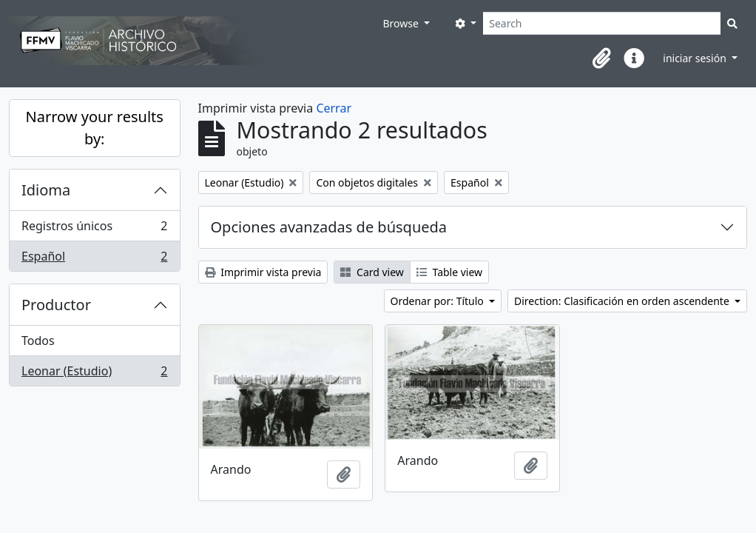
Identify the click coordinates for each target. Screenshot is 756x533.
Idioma (46, 190)
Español (94, 259)
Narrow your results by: (95, 128)
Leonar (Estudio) (94, 374)
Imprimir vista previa (263, 272)
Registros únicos (94, 229)
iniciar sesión (696, 58)
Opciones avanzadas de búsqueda (329, 227)
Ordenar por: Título (439, 301)
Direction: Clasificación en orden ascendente (623, 301)
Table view (449, 272)
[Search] (602, 23)
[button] (601, 58)
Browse (402, 23)
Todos (38, 341)
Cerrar (334, 108)
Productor (56, 305)
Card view (372, 272)
